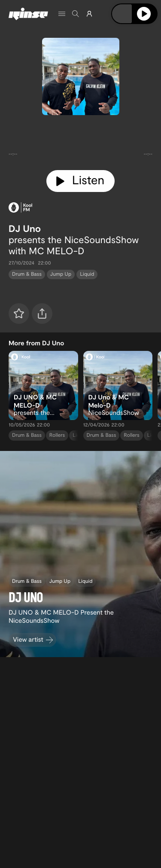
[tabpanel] (80, 141)
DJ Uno (25, 228)
